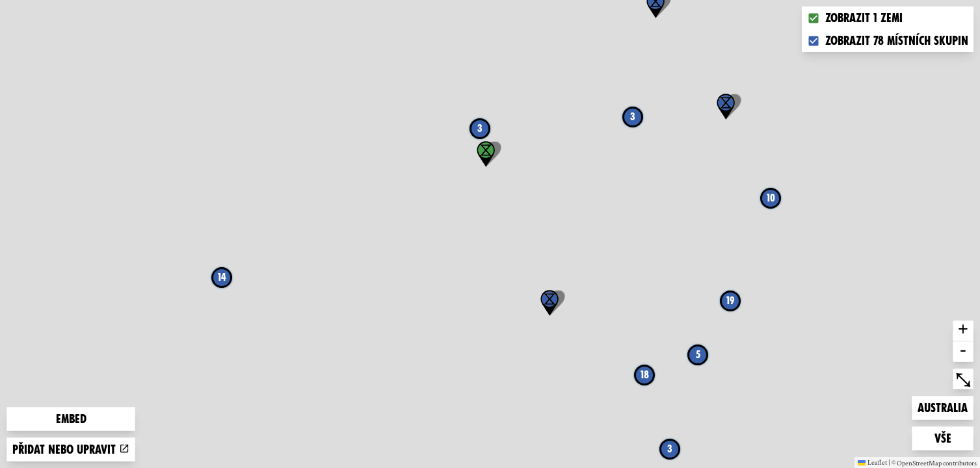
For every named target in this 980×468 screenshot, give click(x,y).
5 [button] (698, 355)
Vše (954, 437)
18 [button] (645, 375)
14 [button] (222, 277)
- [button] (963, 352)
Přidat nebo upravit (71, 449)
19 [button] (730, 301)
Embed (71, 419)
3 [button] (633, 117)
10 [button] (771, 198)
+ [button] (963, 331)
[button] (550, 303)
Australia (942, 407)
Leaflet (872, 462)
